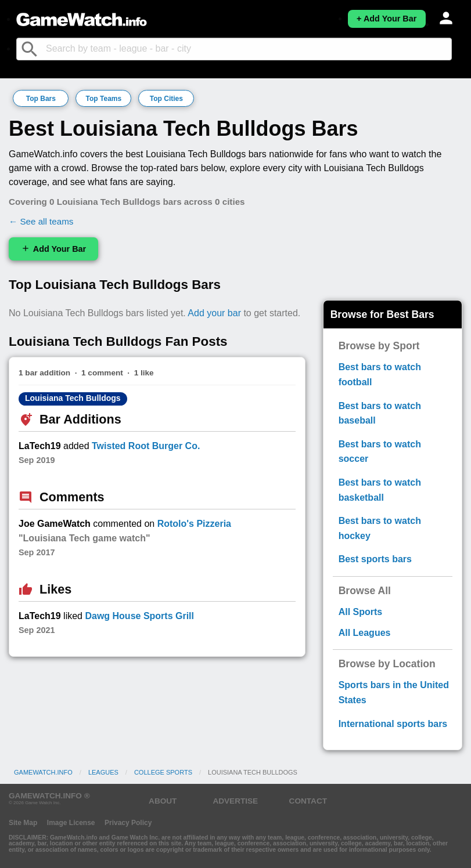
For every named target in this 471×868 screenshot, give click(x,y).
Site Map (23, 823)
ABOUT (163, 801)
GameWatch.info (43, 772)
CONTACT (308, 801)
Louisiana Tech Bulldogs (73, 398)
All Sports (361, 612)
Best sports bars (375, 559)
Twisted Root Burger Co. (146, 446)
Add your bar (214, 313)
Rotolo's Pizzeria (194, 524)
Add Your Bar (53, 249)
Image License (71, 823)
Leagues (103, 772)
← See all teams (41, 221)
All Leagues (365, 633)
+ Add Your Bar (386, 19)
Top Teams (104, 99)
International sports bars (393, 724)
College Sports (163, 772)
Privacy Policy (128, 823)
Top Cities (166, 99)
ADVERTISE (235, 801)
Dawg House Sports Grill (139, 616)
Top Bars (41, 99)
